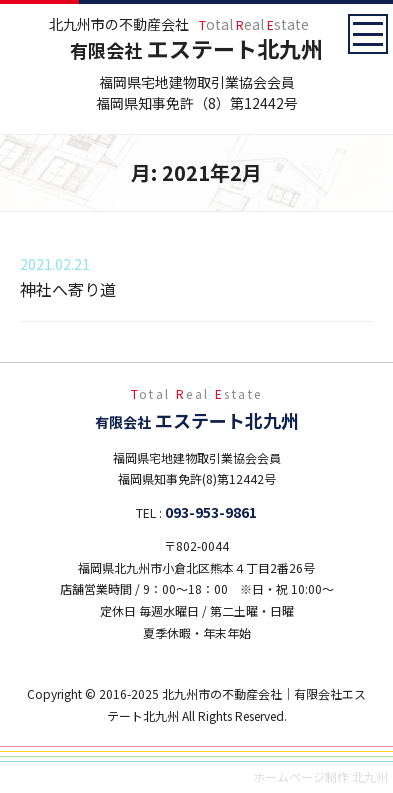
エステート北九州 (196, 48)
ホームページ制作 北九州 (320, 776)
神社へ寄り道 (68, 289)
